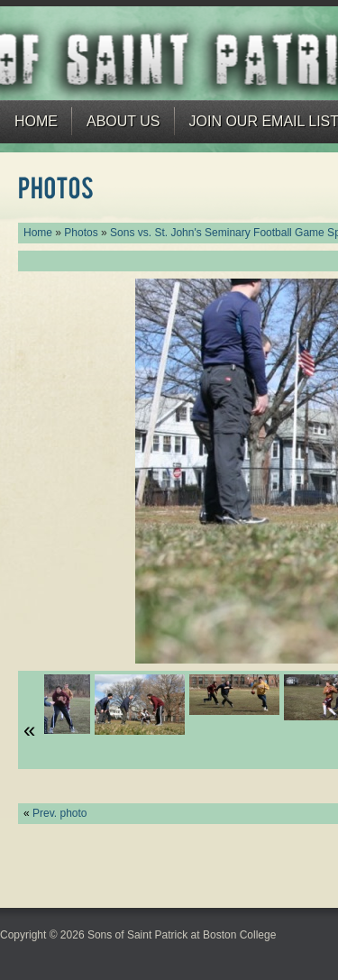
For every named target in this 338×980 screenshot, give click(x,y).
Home (36, 121)
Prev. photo (59, 813)
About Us (123, 121)
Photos (81, 233)
